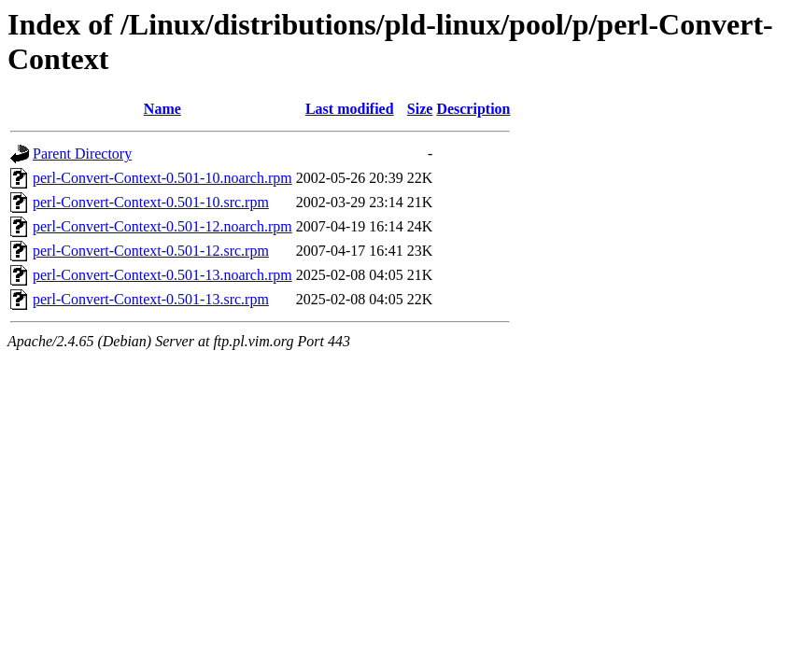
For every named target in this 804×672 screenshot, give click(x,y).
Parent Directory (82, 154)
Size (420, 109)
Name (162, 109)
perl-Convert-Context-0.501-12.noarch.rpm (162, 226)
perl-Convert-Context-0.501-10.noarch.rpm (162, 178)
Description (473, 109)
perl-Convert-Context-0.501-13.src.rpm (151, 299)
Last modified (350, 109)
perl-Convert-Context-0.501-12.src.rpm (151, 251)
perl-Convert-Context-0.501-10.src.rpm (151, 202)
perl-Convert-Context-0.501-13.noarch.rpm (162, 275)
